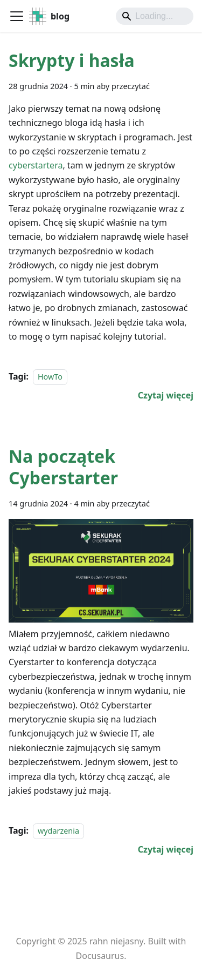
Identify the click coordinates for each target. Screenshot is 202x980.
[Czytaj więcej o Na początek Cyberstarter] (166, 849)
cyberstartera (36, 165)
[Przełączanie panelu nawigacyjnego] (17, 16)
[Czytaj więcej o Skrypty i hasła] (166, 395)
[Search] (155, 16)
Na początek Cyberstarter (63, 467)
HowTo (50, 377)
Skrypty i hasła (72, 60)
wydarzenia (58, 831)
